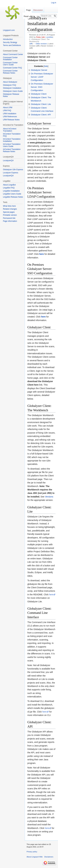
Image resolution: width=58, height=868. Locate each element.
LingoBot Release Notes (13, 197)
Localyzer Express (11, 173)
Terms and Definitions (12, 45)
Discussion (38, 10)
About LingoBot (9, 185)
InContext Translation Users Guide (12, 145)
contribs (49, 37)
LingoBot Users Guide (12, 194)
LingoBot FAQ (9, 188)
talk (43, 37)
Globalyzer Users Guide (13, 91)
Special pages (9, 212)
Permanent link (9, 218)
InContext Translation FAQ (12, 135)
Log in (54, 3)
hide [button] (46, 66)
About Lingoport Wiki (35, 857)
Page (28, 10)
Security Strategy (10, 42)
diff (31, 44)
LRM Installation (10, 114)
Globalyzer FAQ (10, 85)
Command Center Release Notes (10, 72)
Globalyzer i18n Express (13, 170)
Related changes (10, 209)
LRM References (10, 117)
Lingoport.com (9, 30)
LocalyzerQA (8, 161)
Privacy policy (32, 852)
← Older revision (40, 44)
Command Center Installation (10, 59)
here (51, 595)
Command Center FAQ (12, 68)
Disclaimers (49, 857)
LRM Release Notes (11, 120)
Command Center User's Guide (10, 64)
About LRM (8, 108)
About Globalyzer (10, 82)
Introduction (8, 39)
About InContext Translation (10, 130)
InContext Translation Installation (12, 140)
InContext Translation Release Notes (12, 150)
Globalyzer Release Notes (11, 95)
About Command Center (13, 54)
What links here (9, 206)
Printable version (10, 215)
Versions (49, 497)
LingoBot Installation (11, 191)
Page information (10, 221)
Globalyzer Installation (12, 88)
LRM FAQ (7, 110)
